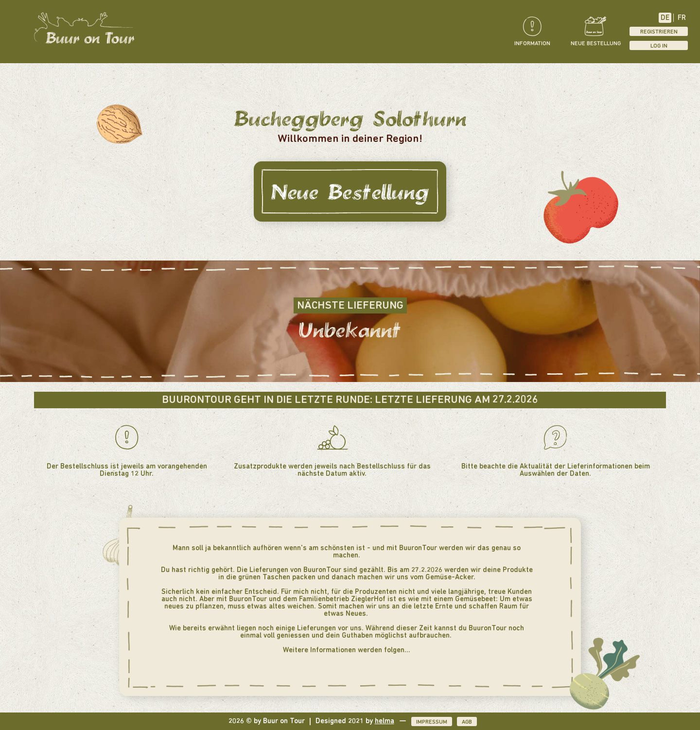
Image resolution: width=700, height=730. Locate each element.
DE (665, 18)
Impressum (432, 722)
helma (385, 721)
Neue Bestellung (350, 191)
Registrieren (659, 32)
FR (682, 18)
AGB (467, 722)
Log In (659, 46)
